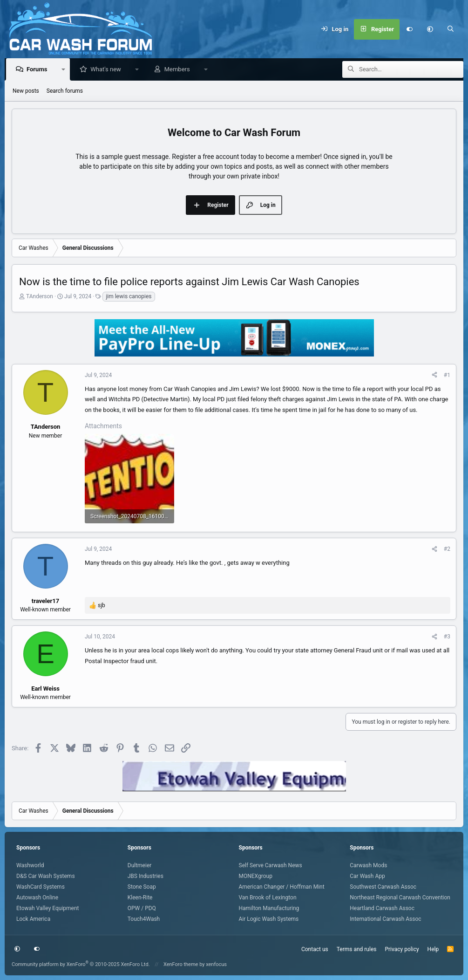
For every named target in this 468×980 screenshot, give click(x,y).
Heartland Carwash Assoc (382, 908)
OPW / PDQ (142, 908)
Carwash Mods (368, 865)
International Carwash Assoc (385, 919)
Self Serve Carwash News (271, 865)
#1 (447, 376)
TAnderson (40, 297)
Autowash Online (37, 898)
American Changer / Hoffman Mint (282, 887)
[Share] (434, 376)
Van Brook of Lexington (268, 898)
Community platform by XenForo (81, 964)
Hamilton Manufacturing (269, 908)
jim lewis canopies (129, 297)
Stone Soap (142, 887)
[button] (430, 29)
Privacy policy (402, 949)
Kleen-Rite (140, 898)
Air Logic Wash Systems (269, 919)
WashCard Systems (41, 887)
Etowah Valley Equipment (48, 908)
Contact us (315, 949)
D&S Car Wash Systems (46, 876)
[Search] (451, 29)
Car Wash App (367, 876)
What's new (108, 70)
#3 (447, 637)
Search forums (65, 91)
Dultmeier (140, 865)
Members (180, 70)
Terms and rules (357, 949)
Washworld (30, 865)
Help (433, 949)
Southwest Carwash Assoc (383, 887)
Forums (39, 70)
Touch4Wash (144, 919)
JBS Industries (146, 876)
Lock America (33, 919)
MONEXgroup (256, 876)
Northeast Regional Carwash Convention (400, 898)
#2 (447, 549)
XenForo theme (181, 964)
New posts (26, 91)
